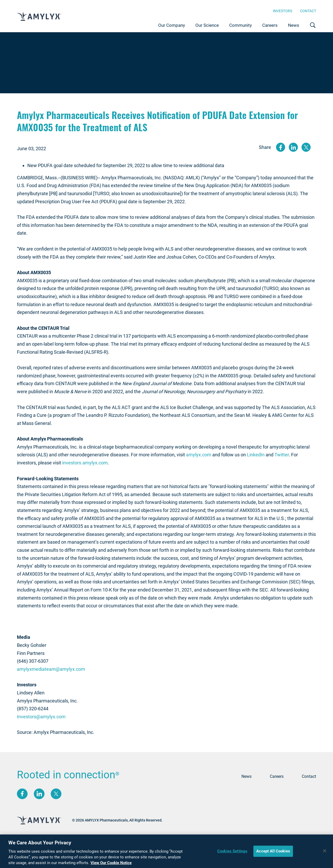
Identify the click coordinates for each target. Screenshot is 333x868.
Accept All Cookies (273, 852)
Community (241, 25)
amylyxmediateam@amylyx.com (51, 669)
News (294, 25)
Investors (283, 11)
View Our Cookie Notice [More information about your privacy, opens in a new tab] (111, 864)
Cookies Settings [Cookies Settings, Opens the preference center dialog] (232, 852)
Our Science (207, 25)
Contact (308, 11)
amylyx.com (199, 455)
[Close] (325, 852)
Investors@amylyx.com (41, 717)
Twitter (282, 455)
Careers (270, 25)
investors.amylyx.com (85, 463)
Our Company (172, 25)
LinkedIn (256, 455)
